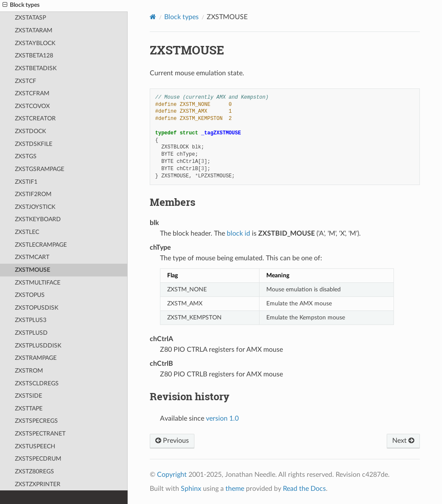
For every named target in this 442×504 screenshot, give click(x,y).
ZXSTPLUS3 (31, 320)
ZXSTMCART (32, 257)
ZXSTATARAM (34, 30)
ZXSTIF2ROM (33, 194)
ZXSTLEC (27, 232)
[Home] (153, 17)
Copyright (172, 475)
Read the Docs (304, 489)
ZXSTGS (26, 156)
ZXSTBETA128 (34, 56)
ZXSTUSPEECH (35, 446)
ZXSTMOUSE (33, 270)
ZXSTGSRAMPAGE (40, 169)
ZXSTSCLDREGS (37, 383)
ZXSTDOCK (30, 131)
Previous (172, 441)
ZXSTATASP (30, 18)
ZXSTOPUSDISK (37, 308)
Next (403, 441)
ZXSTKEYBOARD (38, 219)
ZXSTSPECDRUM (38, 459)
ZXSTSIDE (29, 396)
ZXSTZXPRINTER (38, 484)
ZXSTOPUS (30, 295)
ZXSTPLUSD (31, 333)
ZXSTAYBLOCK (35, 43)
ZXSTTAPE (29, 409)
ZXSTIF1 (26, 182)
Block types (181, 17)
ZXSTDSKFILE (34, 144)
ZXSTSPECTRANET (40, 434)
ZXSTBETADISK (36, 68)
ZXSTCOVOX (32, 106)
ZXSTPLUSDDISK (38, 346)
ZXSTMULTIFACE (38, 283)
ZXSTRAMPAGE (36, 358)
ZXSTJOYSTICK (35, 207)
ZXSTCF (26, 81)
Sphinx (191, 489)
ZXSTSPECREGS (36, 421)
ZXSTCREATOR (35, 118)
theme (235, 489)
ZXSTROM (29, 371)
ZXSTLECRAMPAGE (41, 245)
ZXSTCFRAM (32, 93)
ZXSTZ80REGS (34, 471)
